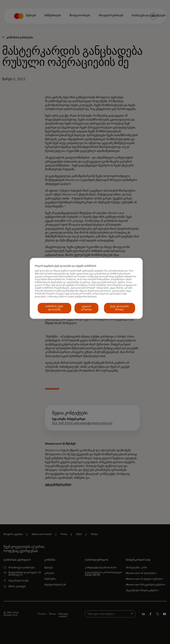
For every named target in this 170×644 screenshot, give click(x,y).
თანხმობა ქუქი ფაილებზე (54, 308)
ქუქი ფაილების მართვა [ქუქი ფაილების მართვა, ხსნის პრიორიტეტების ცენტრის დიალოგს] (119, 308)
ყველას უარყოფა (87, 308)
